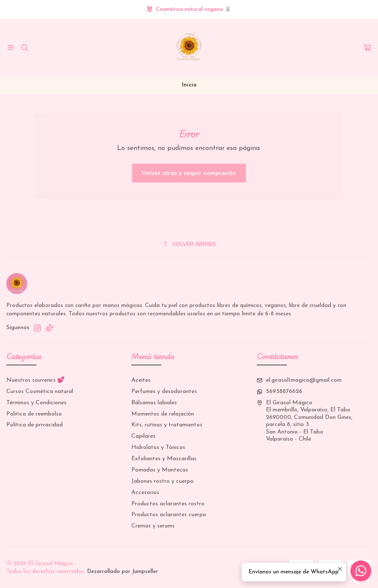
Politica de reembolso (34, 414)
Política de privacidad (34, 425)
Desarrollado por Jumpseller (123, 572)
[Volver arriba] (189, 244)
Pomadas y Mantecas (160, 470)
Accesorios (145, 493)
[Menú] (11, 47)
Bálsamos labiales (154, 403)
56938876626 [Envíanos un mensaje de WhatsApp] (280, 392)
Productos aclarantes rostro (168, 504)
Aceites (141, 380)
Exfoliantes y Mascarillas (164, 459)
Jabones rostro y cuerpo (162, 481)
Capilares (143, 436)
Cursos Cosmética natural (40, 392)
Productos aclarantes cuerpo (169, 515)
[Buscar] (24, 47)
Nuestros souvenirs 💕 (35, 380)
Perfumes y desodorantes (164, 392)
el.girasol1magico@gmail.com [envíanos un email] (299, 380)
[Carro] (367, 48)
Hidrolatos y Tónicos (158, 447)
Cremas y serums (153, 526)
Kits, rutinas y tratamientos (167, 425)
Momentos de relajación (163, 414)
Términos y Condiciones (36, 403)
